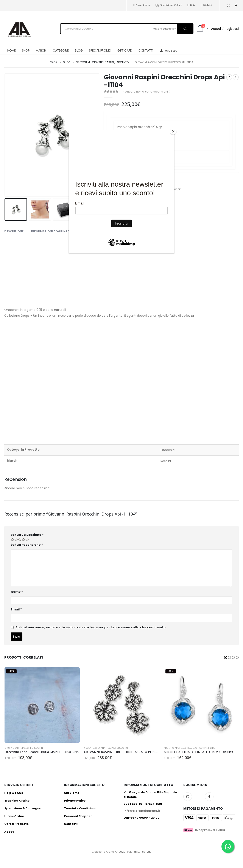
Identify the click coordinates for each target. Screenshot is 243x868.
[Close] (173, 131)
